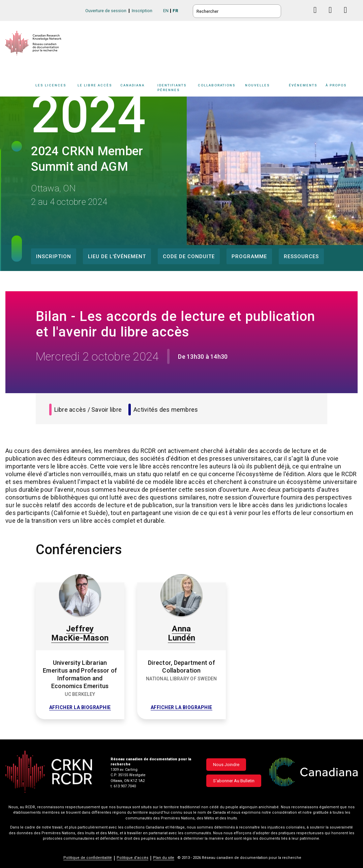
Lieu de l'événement (117, 256)
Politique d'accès (132, 858)
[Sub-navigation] (53, 89)
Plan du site (164, 858)
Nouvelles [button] (258, 85)
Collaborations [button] (217, 85)
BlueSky (302, 10)
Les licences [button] (51, 85)
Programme (249, 256)
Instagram (348, 16)
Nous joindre (226, 765)
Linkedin (333, 16)
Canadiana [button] (132, 85)
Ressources (301, 256)
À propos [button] (336, 85)
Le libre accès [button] (95, 85)
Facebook (318, 16)
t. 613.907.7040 (123, 786)
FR (175, 11)
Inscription (142, 11)
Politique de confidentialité (88, 858)
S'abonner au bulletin (234, 781)
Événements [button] (303, 85)
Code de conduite (189, 256)
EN (166, 11)
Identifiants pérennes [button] (172, 87)
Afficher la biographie (80, 708)
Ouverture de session (106, 11)
